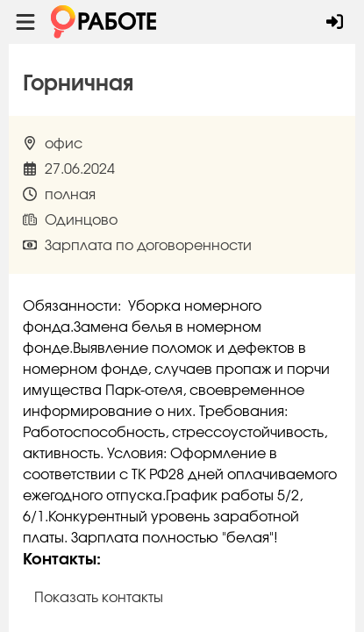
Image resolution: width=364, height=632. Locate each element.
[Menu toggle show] (25, 22)
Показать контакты (99, 598)
